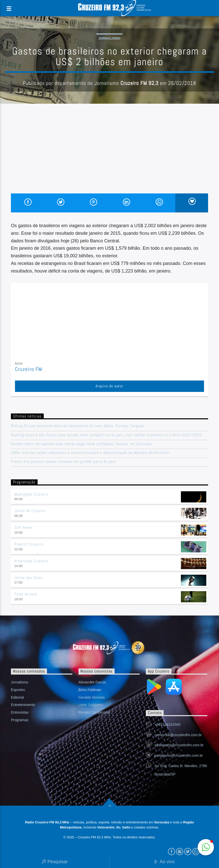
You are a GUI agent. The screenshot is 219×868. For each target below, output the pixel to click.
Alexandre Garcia (92, 682)
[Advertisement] (109, 155)
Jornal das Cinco (28, 578)
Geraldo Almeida (92, 697)
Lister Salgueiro (91, 705)
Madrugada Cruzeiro (31, 494)
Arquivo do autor (109, 386)
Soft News (23, 527)
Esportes (18, 690)
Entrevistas (20, 712)
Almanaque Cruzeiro (31, 561)
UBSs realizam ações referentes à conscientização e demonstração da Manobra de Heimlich (90, 453)
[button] (206, 847)
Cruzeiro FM (29, 369)
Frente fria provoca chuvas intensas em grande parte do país (63, 462)
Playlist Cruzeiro (29, 544)
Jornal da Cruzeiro (30, 511)
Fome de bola (26, 594)
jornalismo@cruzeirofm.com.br (179, 755)
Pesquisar (54, 862)
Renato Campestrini (94, 712)
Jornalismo (109, 38)
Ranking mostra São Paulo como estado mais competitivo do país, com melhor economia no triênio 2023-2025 (106, 435)
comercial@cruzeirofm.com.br (178, 735)
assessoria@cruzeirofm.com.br (179, 745)
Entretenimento (23, 705)
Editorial (17, 697)
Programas (20, 720)
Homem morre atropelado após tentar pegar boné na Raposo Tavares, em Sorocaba (81, 444)
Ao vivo (164, 862)
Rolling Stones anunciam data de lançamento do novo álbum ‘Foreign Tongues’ (78, 426)
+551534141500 (167, 725)
